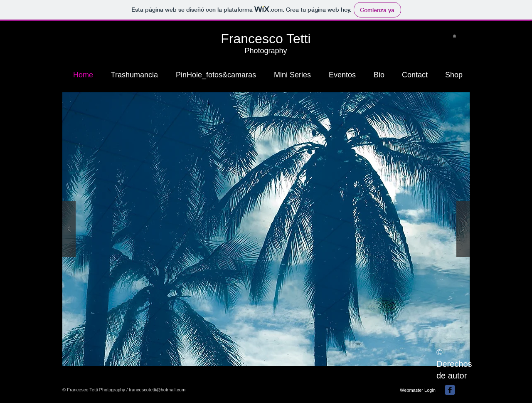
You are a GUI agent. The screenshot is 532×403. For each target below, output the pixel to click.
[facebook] (450, 390)
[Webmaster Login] (418, 391)
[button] (454, 36)
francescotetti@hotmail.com (157, 390)
